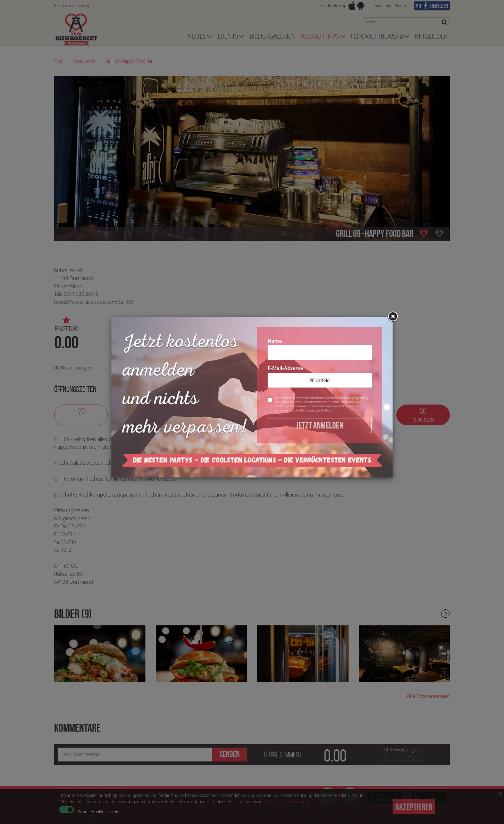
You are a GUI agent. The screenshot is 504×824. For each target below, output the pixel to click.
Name (320, 349)
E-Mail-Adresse (320, 377)
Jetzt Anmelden (320, 425)
